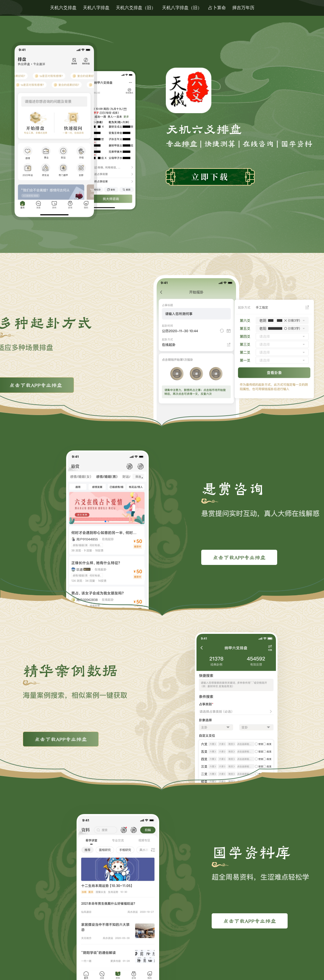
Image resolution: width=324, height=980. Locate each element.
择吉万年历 (243, 8)
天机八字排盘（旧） (182, 8)
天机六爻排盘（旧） (136, 8)
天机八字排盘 (96, 8)
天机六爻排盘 (63, 8)
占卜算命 (217, 8)
